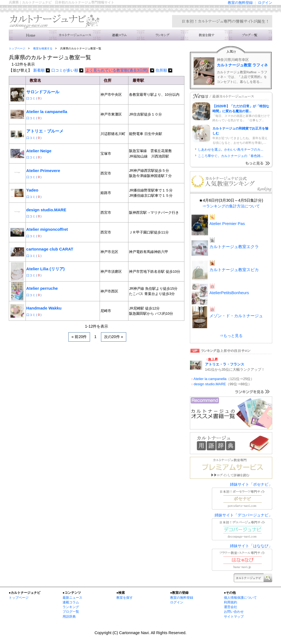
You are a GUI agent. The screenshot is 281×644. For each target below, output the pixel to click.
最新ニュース (72, 598)
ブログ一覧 (71, 612)
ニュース (75, 35)
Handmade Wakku (44, 308)
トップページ (17, 48)
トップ (31, 35)
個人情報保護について (240, 598)
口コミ (31, 98)
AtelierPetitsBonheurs (229, 293)
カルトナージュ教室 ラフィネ (242, 65)
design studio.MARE (46, 210)
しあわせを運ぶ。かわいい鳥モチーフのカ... (231, 150)
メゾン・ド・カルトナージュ (236, 316)
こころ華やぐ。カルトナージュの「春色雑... (231, 156)
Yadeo (32, 190)
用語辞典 (69, 617)
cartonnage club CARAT (50, 249)
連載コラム (119, 35)
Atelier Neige (39, 151)
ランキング (162, 35)
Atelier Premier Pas (227, 223)
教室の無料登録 (240, 3)
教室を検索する (206, 35)
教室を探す (125, 598)
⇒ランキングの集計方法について (231, 206)
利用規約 (231, 602)
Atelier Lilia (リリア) (46, 269)
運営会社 (231, 607)
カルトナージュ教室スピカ (234, 270)
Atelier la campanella (47, 112)
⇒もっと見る (231, 336)
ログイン (265, 3)
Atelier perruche (42, 288)
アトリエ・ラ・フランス (225, 364)
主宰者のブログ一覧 (250, 35)
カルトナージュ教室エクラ (234, 247)
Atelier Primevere (43, 171)
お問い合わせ (234, 612)
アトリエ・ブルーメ (45, 131)
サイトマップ (234, 617)
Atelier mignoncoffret (47, 229)
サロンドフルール (43, 92)
